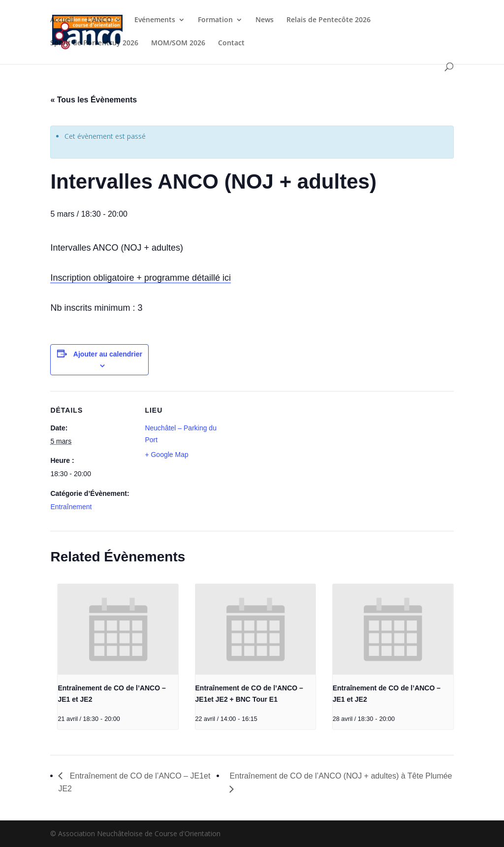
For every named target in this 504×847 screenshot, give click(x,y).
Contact (231, 43)
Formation (215, 20)
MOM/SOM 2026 (178, 43)
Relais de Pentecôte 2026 (329, 20)
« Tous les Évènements (94, 100)
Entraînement (71, 507)
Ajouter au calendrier (108, 354)
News (265, 20)
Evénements (155, 20)
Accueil (62, 20)
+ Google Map (166, 455)
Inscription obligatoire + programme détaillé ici (141, 278)
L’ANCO (99, 20)
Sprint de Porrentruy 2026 (94, 43)
